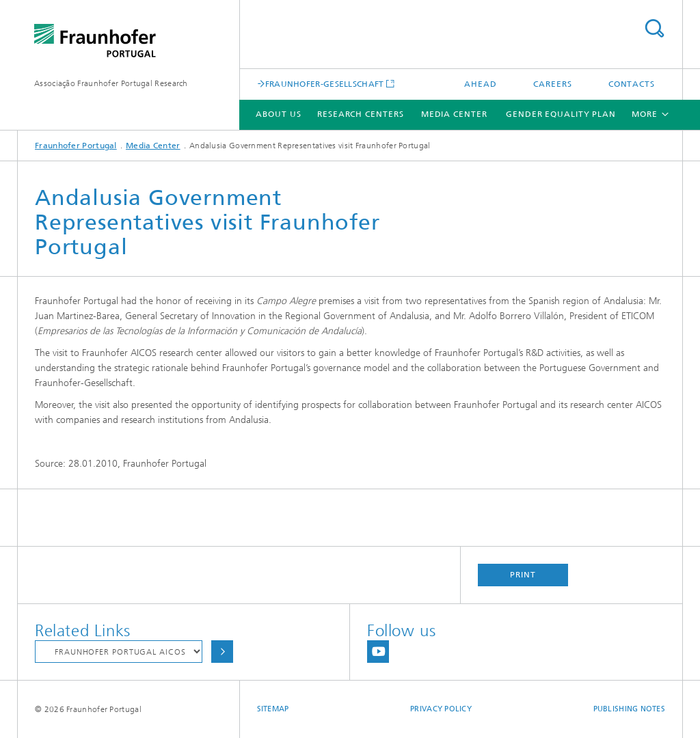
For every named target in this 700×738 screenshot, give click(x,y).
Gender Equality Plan (561, 114)
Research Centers (360, 114)
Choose (222, 652)
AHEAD (481, 84)
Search (654, 28)
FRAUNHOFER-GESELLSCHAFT (325, 84)
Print (523, 575)
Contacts (632, 84)
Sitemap (273, 709)
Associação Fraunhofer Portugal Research (111, 83)
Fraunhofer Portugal (76, 146)
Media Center (454, 114)
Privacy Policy (441, 709)
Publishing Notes (629, 709)
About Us (278, 114)
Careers (552, 84)
